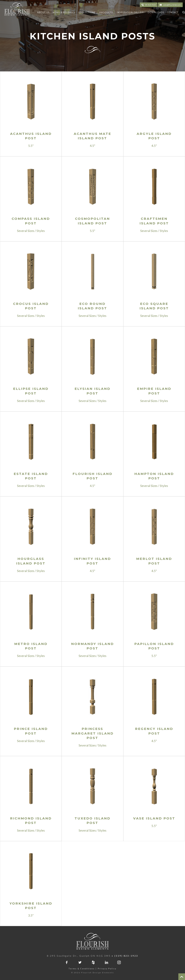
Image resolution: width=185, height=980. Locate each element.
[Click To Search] (183, 12)
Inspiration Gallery (131, 12)
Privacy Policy (107, 969)
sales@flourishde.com (172, 5)
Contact (173, 12)
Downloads (156, 12)
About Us (43, 12)
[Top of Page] (182, 977)
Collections (87, 12)
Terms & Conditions (82, 969)
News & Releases (64, 12)
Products (106, 13)
